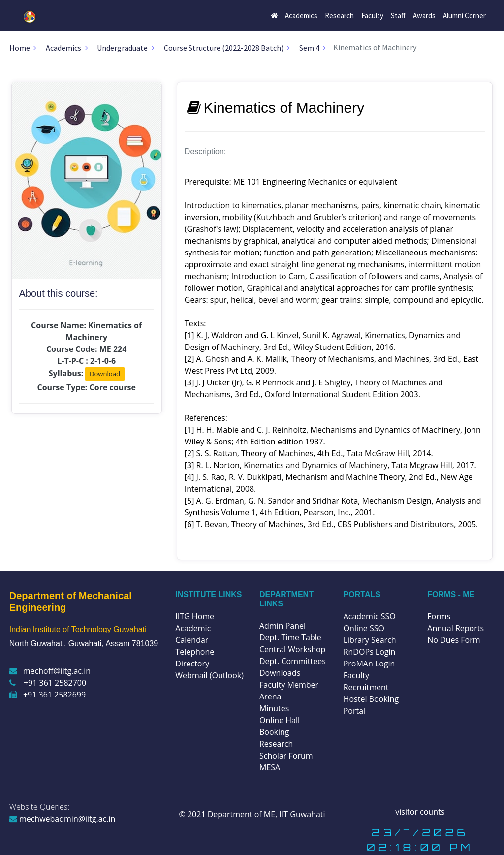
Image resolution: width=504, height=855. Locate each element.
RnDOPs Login (370, 652)
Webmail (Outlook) (209, 675)
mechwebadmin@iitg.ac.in (63, 819)
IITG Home (195, 616)
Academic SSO (370, 616)
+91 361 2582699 (47, 695)
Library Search (370, 640)
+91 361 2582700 (48, 683)
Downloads (280, 673)
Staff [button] (398, 16)
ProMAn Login (369, 664)
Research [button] (339, 16)
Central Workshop (292, 649)
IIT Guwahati (301, 814)
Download (105, 374)
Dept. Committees (293, 661)
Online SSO (364, 628)
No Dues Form (454, 640)
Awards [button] (424, 16)
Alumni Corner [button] (464, 16)
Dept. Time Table (290, 637)
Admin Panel (283, 626)
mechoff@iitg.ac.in (50, 671)
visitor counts (420, 812)
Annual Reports (456, 628)
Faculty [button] (372, 16)
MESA (270, 767)
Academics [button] (301, 16)
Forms (439, 616)
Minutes (274, 708)
